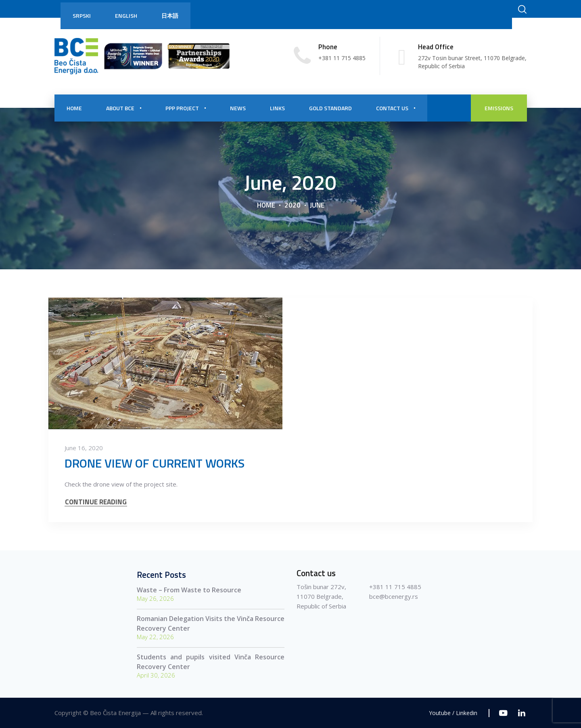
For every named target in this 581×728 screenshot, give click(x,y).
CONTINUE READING (96, 502)
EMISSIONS (499, 108)
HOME (74, 108)
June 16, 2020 (84, 448)
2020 (293, 205)
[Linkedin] (521, 713)
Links (277, 108)
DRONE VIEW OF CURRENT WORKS (155, 463)
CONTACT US (392, 108)
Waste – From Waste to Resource (189, 590)
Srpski (82, 16)
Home (266, 205)
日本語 (170, 16)
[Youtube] (503, 713)
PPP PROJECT (182, 108)
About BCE (120, 108)
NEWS (238, 108)
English (126, 16)
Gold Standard (330, 108)
